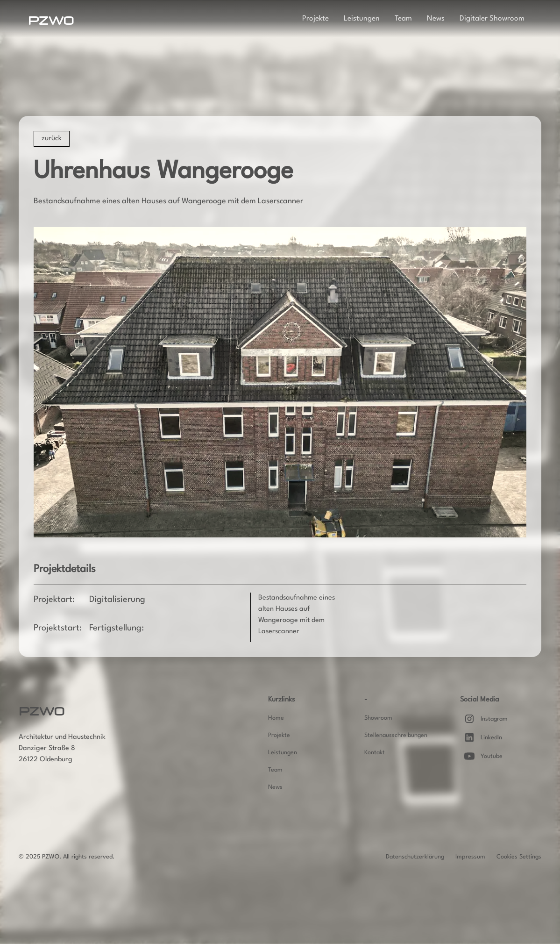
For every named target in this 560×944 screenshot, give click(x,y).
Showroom (378, 718)
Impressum (470, 857)
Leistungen (362, 19)
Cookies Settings (519, 857)
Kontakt (375, 753)
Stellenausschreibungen (396, 735)
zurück (52, 139)
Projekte (315, 19)
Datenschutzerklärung (415, 857)
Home (276, 718)
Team (403, 19)
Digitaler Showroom (492, 19)
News (436, 19)
